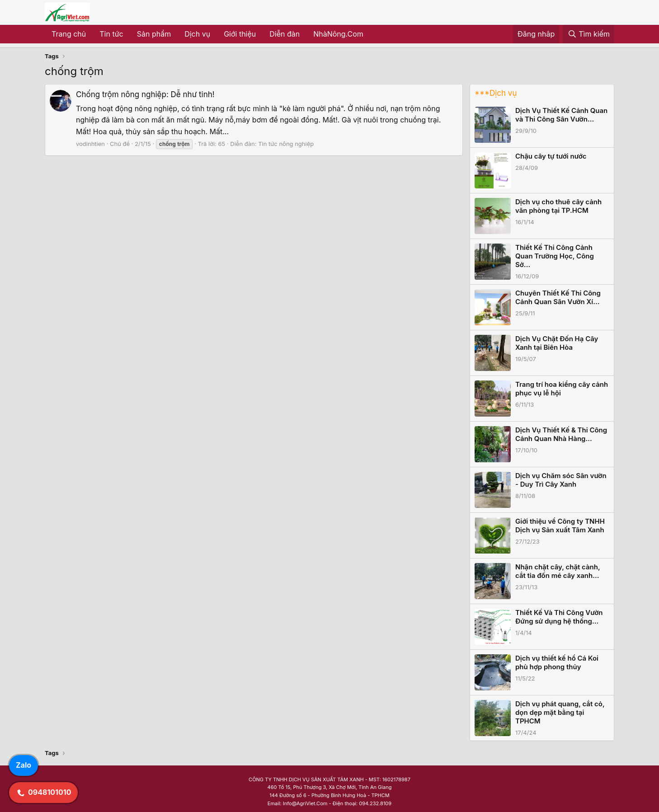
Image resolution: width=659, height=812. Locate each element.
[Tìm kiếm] (588, 34)
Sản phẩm (154, 34)
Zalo (24, 765)
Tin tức (111, 34)
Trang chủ (69, 34)
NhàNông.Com (338, 34)
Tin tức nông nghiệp (286, 144)
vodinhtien (90, 144)
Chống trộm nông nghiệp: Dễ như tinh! (145, 94)
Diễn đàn (285, 34)
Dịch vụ (197, 34)
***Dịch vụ (496, 93)
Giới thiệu (240, 34)
